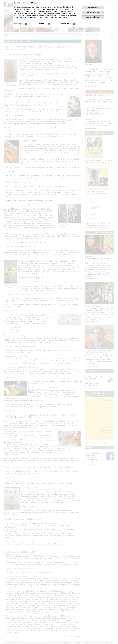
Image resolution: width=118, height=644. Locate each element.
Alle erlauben (93, 8)
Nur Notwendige (93, 12)
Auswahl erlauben (93, 17)
